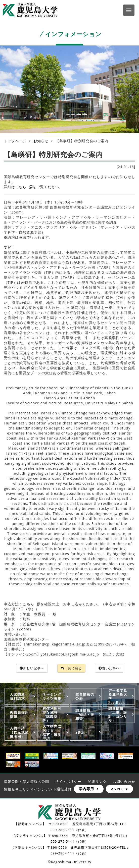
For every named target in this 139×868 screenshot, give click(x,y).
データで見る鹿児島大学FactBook (118, 697)
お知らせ (41, 141)
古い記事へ (111, 668)
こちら (24, 187)
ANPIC (117, 789)
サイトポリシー (68, 782)
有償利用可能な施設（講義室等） (52, 715)
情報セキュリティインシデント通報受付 (38, 789)
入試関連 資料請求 (19, 697)
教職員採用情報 (19, 715)
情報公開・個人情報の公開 (26, 782)
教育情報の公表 (85, 697)
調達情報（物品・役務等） (85, 715)
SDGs (80, 733)
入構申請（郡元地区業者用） (19, 733)
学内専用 (86, 789)
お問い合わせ (124, 782)
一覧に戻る (71, 668)
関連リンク (97, 782)
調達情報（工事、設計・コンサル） (118, 715)
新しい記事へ (30, 668)
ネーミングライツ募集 (52, 697)
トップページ (15, 141)
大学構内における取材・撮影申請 (52, 733)
